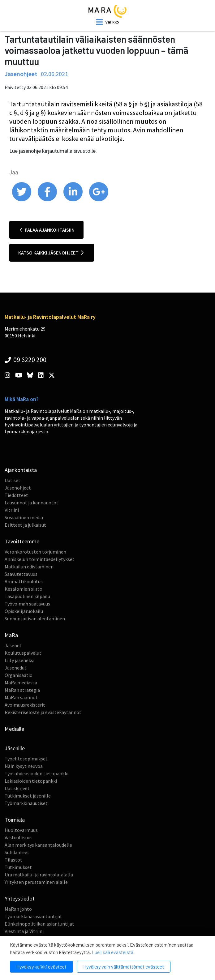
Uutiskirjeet (17, 788)
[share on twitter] (22, 200)
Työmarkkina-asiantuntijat (33, 916)
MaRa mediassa (21, 683)
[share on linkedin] (73, 200)
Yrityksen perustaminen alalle (36, 882)
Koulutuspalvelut (23, 653)
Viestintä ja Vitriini (24, 931)
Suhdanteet (17, 852)
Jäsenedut (16, 668)
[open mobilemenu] (107, 22)
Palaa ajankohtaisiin (47, 230)
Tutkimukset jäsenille (28, 796)
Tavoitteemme (22, 541)
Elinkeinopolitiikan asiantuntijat (39, 924)
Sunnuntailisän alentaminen (35, 618)
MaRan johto (18, 909)
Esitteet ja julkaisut (25, 525)
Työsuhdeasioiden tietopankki (37, 773)
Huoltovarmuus (21, 830)
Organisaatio (19, 675)
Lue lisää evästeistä (113, 952)
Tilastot (13, 860)
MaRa (11, 635)
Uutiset (13, 480)
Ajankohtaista (21, 470)
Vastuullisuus (19, 837)
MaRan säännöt (21, 697)
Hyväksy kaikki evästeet (41, 967)
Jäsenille (15, 748)
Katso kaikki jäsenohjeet (51, 253)
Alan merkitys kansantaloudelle (38, 845)
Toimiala (15, 820)
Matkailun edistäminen (29, 567)
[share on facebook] (48, 200)
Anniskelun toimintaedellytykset (40, 559)
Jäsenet (13, 645)
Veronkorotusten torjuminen (35, 552)
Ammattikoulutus (24, 581)
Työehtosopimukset (26, 759)
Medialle (14, 729)
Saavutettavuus (21, 574)
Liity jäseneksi (19, 660)
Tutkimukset (18, 867)
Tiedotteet (16, 495)
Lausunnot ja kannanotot (32, 503)
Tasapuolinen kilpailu (27, 596)
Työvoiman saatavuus (27, 604)
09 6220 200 (26, 360)
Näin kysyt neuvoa (24, 766)
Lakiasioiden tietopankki (31, 781)
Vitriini (12, 510)
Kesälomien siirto (24, 589)
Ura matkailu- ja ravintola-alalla (39, 875)
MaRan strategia (22, 690)
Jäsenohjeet (18, 488)
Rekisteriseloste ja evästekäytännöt (43, 712)
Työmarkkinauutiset (26, 803)
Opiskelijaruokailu (24, 611)
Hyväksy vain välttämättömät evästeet (124, 967)
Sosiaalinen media (24, 517)
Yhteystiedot (20, 899)
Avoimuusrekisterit (25, 705)
